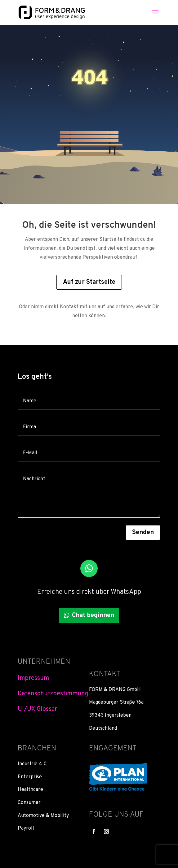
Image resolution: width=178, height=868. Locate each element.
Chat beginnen (93, 615)
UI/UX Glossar (37, 709)
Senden (143, 533)
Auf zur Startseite (89, 282)
